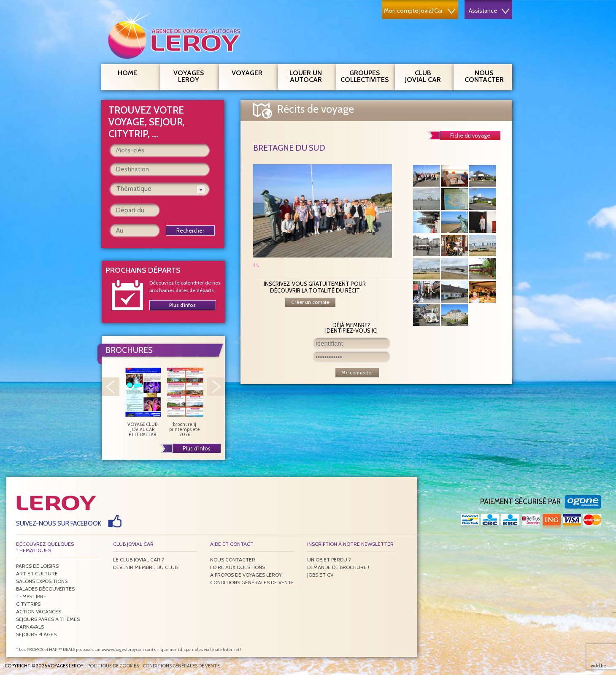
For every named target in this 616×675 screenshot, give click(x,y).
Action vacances (39, 611)
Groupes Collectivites (365, 75)
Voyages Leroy (193, 75)
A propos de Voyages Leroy (246, 575)
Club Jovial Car (423, 76)
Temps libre (31, 596)
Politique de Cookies (113, 666)
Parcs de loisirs (37, 566)
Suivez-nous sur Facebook (59, 523)
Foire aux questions (238, 567)
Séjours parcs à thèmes (48, 619)
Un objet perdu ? (329, 560)
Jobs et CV (320, 575)
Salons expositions (42, 581)
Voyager (251, 72)
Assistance (489, 11)
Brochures (129, 350)
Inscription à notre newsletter (350, 544)
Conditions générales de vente (252, 582)
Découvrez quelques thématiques (45, 547)
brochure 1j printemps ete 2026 (185, 402)
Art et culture (37, 573)
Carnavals (30, 627)
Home (127, 73)
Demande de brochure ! (338, 567)
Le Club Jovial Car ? (139, 560)
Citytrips (28, 604)
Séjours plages (36, 634)
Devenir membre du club (145, 567)
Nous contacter (488, 75)
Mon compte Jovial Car (420, 11)
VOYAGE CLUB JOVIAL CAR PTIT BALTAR (143, 402)
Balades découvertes (45, 589)
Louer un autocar (310, 75)
